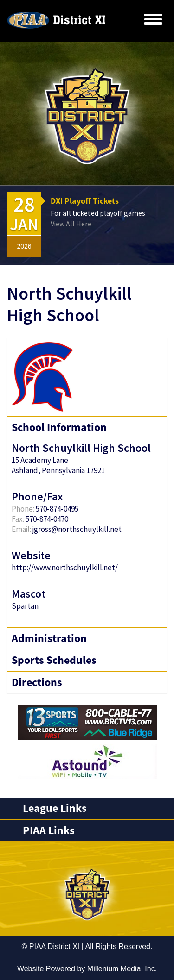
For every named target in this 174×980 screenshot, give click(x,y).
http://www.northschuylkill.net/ (65, 568)
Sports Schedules (54, 660)
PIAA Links (49, 830)
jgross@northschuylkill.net (77, 529)
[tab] (87, 808)
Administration (49, 638)
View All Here (71, 224)
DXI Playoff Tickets (85, 201)
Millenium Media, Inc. (122, 969)
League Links (55, 808)
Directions (37, 682)
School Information (59, 427)
